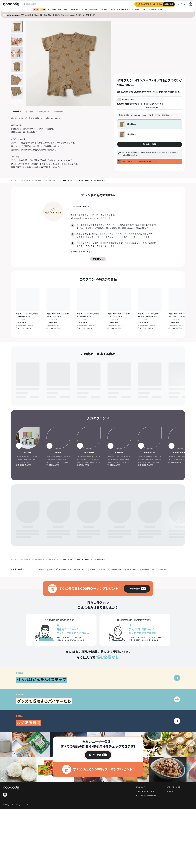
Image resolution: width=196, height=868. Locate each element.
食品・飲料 (52, 10)
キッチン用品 (75, 10)
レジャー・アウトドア (139, 10)
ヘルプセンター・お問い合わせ (146, 811)
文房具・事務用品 (123, 10)
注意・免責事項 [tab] (43, 112)
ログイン (182, 4)
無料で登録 (22, 323)
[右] (179, 310)
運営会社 (170, 807)
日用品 (66, 10)
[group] (137, 604)
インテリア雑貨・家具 (90, 10)
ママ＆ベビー (39, 180)
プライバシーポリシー (174, 802)
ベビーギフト (53, 180)
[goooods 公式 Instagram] (5, 810)
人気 (36, 10)
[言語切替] (191, 4)
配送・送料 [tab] (58, 112)
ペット (113, 10)
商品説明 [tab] (17, 111)
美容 (60, 10)
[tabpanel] (61, 143)
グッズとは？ (140, 802)
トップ (13, 180)
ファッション (104, 10)
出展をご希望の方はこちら (145, 807)
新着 (43, 10)
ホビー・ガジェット (155, 10)
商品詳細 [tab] (29, 112)
